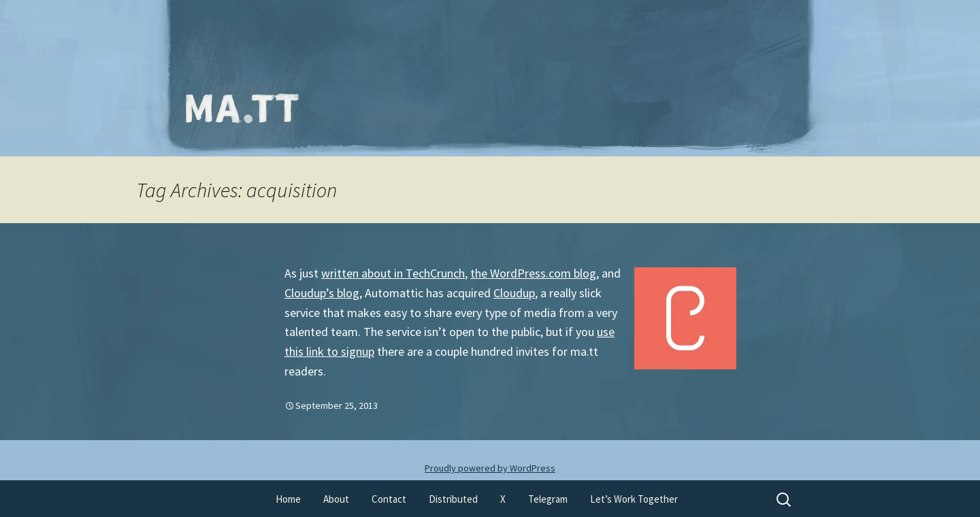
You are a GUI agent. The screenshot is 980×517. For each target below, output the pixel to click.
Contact (389, 499)
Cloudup (514, 293)
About (336, 499)
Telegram (548, 499)
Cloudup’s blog (322, 293)
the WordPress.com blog (533, 273)
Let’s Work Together (634, 499)
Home (288, 499)
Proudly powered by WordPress (490, 468)
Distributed (453, 499)
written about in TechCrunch (393, 273)
